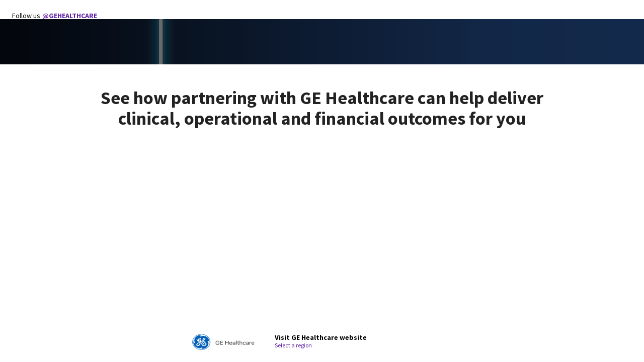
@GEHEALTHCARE (70, 16)
